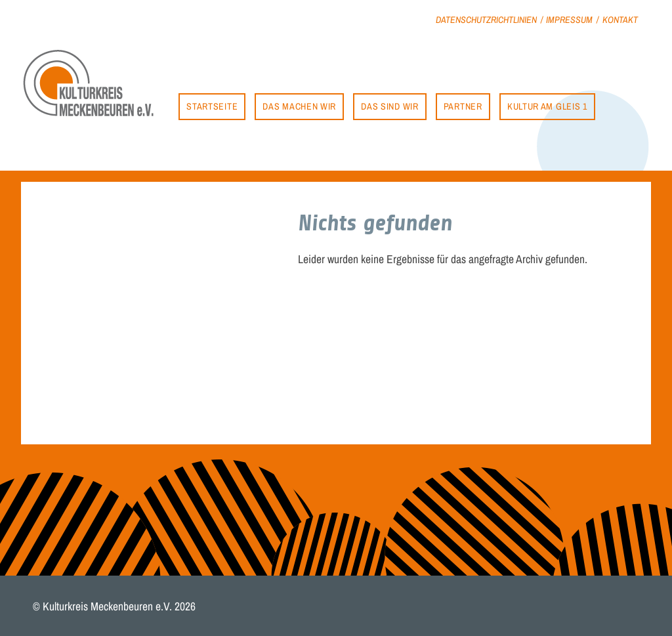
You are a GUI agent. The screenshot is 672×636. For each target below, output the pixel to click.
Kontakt (620, 19)
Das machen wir (299, 106)
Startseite (212, 106)
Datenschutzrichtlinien (486, 19)
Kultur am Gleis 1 (547, 106)
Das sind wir (389, 106)
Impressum (569, 19)
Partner (463, 106)
